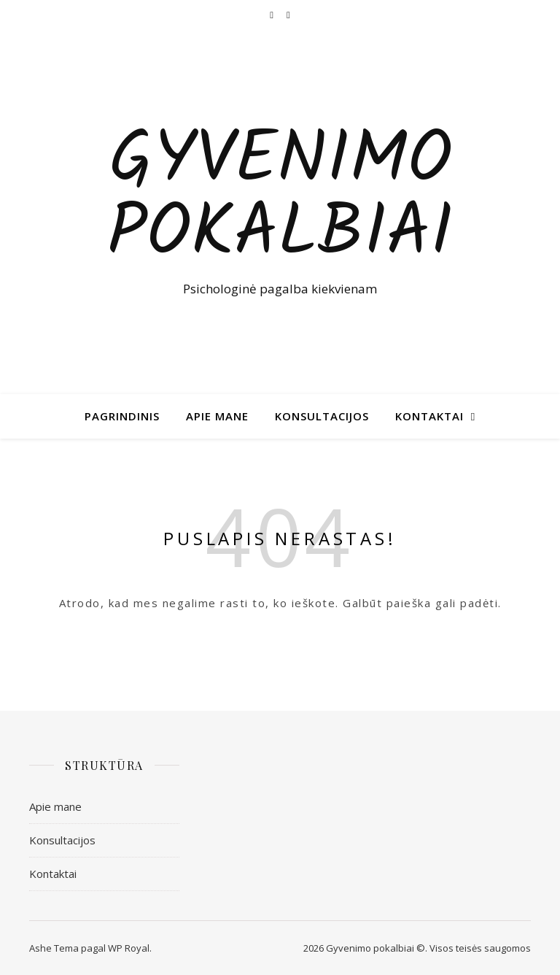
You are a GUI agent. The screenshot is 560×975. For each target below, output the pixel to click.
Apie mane (217, 416)
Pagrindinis (122, 416)
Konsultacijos (322, 416)
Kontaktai (429, 416)
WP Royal (129, 948)
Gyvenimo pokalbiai (280, 199)
